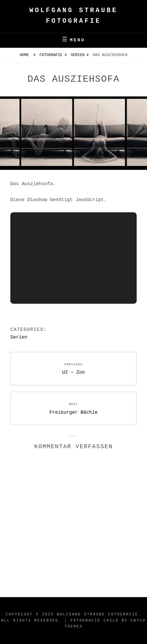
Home (26, 55)
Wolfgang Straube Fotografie (98, 615)
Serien (78, 55)
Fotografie (51, 55)
